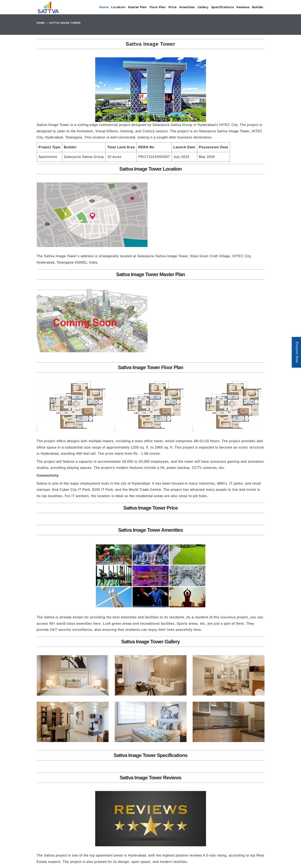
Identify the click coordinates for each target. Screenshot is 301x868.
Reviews (243, 7)
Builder (258, 7)
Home (104, 7)
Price (173, 7)
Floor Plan (158, 7)
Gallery (203, 7)
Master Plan (137, 7)
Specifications (223, 7)
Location (118, 7)
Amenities (187, 7)
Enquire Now (297, 352)
